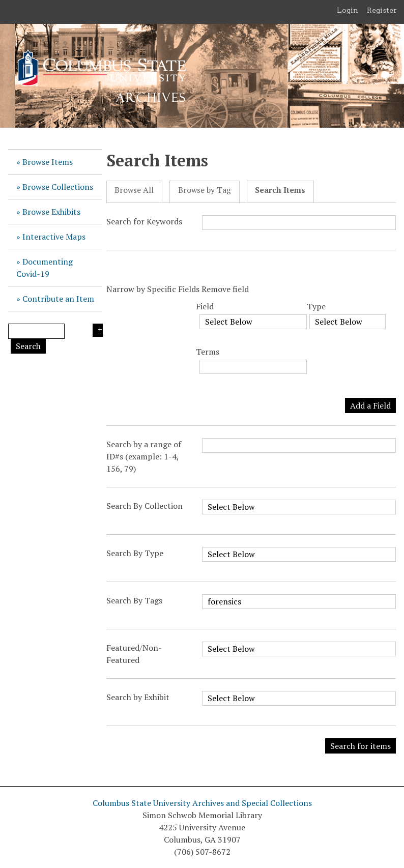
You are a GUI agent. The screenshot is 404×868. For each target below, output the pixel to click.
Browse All (134, 190)
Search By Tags (134, 600)
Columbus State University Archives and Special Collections (202, 803)
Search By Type (135, 553)
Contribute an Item (58, 299)
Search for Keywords (144, 221)
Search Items (280, 190)
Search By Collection (145, 506)
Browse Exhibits (51, 212)
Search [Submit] (28, 346)
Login (348, 10)
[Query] (36, 331)
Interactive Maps (54, 237)
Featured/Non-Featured (134, 654)
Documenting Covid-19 (45, 268)
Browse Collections (58, 187)
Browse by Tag (205, 190)
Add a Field (370, 406)
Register (382, 10)
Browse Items (48, 162)
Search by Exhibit (138, 697)
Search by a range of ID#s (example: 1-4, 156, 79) (144, 456)
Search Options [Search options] (98, 330)
